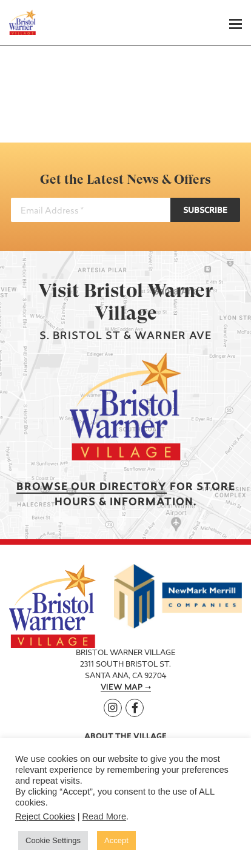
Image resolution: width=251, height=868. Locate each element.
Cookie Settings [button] (53, 840)
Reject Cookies (45, 816)
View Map (122, 688)
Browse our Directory (92, 487)
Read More (105, 816)
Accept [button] (116, 840)
